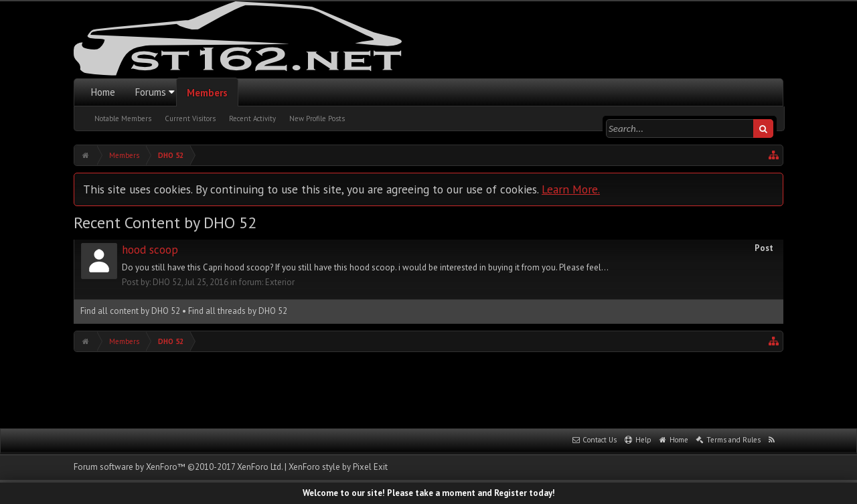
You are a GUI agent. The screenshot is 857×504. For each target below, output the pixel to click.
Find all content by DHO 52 (130, 311)
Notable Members (123, 118)
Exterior (280, 282)
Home (103, 92)
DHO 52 (167, 282)
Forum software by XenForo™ (178, 467)
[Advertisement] (428, 389)
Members (207, 93)
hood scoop (150, 250)
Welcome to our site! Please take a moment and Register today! (429, 493)
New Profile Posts (317, 118)
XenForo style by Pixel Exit (338, 467)
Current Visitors (190, 118)
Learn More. (571, 189)
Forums (151, 92)
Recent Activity (252, 118)
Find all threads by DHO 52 (238, 311)
